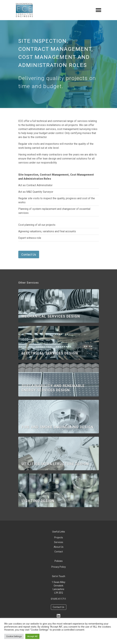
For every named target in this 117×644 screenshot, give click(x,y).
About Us (59, 547)
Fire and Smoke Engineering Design (58, 427)
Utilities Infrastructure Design (55, 464)
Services (59, 542)
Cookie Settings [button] (14, 636)
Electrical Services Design (50, 353)
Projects (59, 538)
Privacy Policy (59, 567)
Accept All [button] (32, 636)
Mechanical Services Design (51, 316)
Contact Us (29, 254)
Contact (59, 552)
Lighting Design (38, 501)
